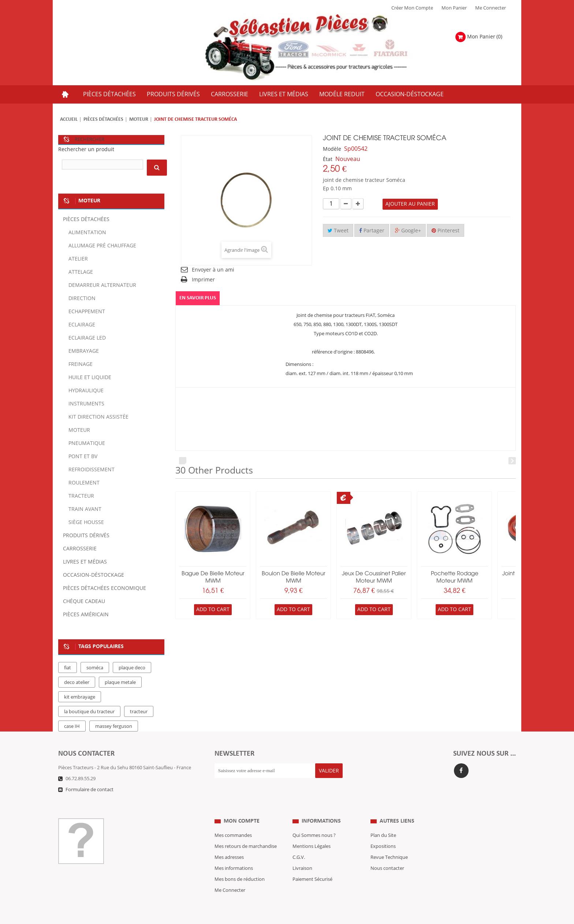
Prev (183, 461)
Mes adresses (229, 843)
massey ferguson (114, 726)
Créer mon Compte (412, 8)
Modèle (332, 149)
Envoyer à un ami (213, 270)
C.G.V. (299, 843)
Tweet (338, 231)
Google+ (408, 231)
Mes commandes (233, 821)
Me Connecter (491, 8)
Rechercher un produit (86, 149)
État (328, 159)
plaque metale (120, 682)
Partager (372, 231)
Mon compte (242, 807)
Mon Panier (454, 8)
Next (512, 461)
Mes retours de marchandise (246, 832)
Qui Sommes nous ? (314, 821)
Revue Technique (389, 843)
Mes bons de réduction (240, 865)
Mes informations (234, 854)
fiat (68, 668)
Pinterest (446, 231)
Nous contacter (387, 854)
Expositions (383, 832)
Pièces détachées (103, 119)
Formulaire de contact (90, 790)
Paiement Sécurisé (312, 865)
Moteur (139, 119)
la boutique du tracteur (89, 712)
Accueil (69, 119)
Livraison (302, 854)
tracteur (139, 712)
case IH (72, 726)
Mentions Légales (312, 832)
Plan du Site (383, 821)
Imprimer (203, 280)
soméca (95, 668)
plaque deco (132, 668)
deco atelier (77, 682)
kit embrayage (80, 697)
